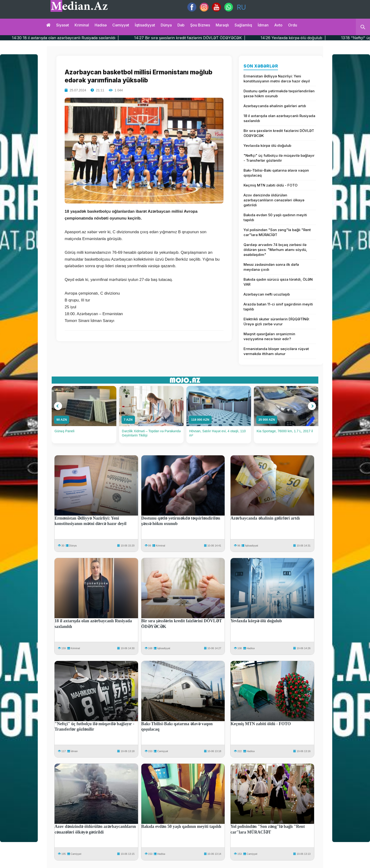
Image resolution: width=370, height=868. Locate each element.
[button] (58, 406)
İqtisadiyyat (145, 25)
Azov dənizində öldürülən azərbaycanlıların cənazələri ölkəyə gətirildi (274, 200)
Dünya (166, 25)
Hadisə (101, 25)
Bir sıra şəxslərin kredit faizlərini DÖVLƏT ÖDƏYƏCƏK (279, 133)
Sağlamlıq (243, 25)
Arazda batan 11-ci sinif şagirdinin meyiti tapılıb (278, 307)
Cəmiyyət (121, 25)
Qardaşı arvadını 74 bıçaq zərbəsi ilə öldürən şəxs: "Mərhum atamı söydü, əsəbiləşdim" (275, 250)
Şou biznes (200, 25)
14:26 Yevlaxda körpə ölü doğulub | (317, 38)
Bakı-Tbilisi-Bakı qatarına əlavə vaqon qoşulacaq (276, 173)
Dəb (181, 25)
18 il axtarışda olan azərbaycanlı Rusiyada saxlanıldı (279, 118)
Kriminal (82, 25)
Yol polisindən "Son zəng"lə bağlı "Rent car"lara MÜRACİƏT (277, 232)
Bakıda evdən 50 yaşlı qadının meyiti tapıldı (275, 217)
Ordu (293, 25)
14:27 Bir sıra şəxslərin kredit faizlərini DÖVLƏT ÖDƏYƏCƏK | (214, 38)
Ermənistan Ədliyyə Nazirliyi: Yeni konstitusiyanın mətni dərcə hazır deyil (277, 79)
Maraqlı (222, 25)
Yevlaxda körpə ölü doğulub (267, 146)
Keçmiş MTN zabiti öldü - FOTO (271, 185)
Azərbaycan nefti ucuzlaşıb (267, 294)
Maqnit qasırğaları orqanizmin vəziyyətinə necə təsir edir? (269, 336)
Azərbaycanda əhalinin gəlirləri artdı (275, 106)
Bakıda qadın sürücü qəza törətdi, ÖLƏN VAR (278, 282)
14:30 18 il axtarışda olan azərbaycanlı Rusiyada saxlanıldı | (90, 38)
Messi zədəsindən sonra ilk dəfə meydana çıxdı (271, 267)
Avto (278, 25)
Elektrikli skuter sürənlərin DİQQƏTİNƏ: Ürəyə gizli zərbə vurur (277, 322)
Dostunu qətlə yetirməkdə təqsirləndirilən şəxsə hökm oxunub (279, 93)
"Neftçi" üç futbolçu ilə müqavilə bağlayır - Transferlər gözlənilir (279, 158)
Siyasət (63, 25)
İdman (263, 25)
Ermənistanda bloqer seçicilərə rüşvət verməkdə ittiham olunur (276, 351)
